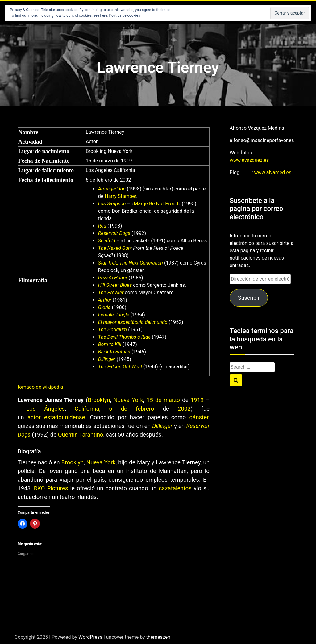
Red (102, 226)
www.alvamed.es (273, 172)
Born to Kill (110, 344)
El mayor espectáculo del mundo (133, 322)
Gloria (104, 307)
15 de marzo (163, 400)
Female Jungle (114, 315)
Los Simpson (112, 204)
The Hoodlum (112, 330)
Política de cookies (125, 15)
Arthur (105, 300)
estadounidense (64, 417)
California (87, 409)
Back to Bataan (114, 352)
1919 (197, 400)
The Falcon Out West (120, 367)
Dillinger (107, 359)
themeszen (158, 637)
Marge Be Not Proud (156, 204)
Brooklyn (99, 400)
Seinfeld (107, 241)
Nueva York (128, 400)
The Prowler (111, 293)
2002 (184, 409)
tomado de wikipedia (40, 387)
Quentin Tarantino (81, 435)
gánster (199, 417)
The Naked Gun (114, 248)
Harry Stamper (120, 196)
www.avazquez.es (249, 160)
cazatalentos (175, 488)
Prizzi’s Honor (113, 278)
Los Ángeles (46, 409)
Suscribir (249, 298)
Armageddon (112, 189)
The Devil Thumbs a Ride (124, 337)
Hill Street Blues (115, 285)
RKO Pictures (51, 488)
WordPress (90, 637)
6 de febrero (131, 409)
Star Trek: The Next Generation (131, 263)
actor (34, 417)
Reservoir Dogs (114, 233)
